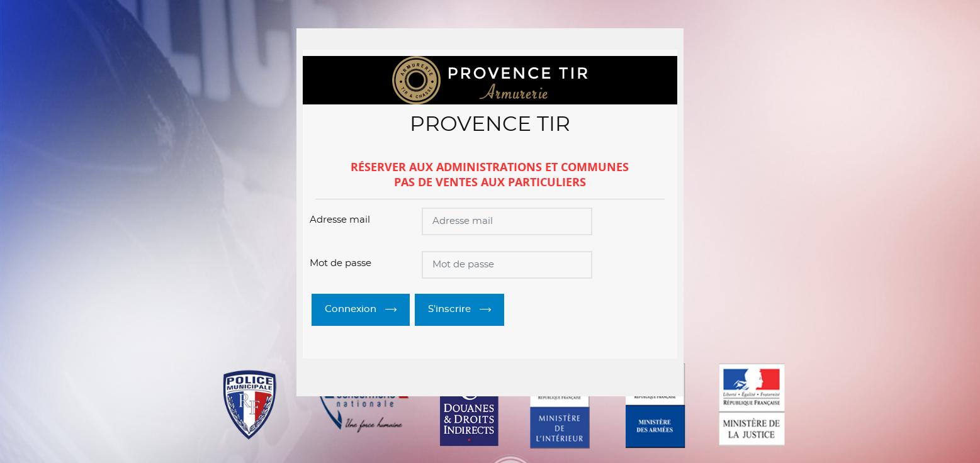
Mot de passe (341, 263)
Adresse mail (340, 220)
